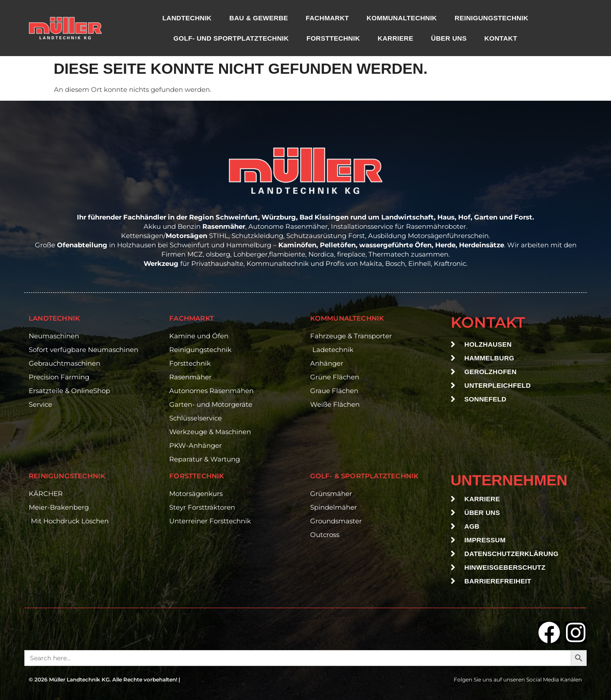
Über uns (449, 38)
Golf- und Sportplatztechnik (231, 38)
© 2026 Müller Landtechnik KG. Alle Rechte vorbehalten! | (104, 679)
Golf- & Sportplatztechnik (364, 476)
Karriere (396, 38)
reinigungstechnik (67, 476)
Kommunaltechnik (402, 18)
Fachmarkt (327, 18)
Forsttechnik (333, 38)
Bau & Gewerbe (259, 18)
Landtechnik (187, 18)
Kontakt (501, 38)
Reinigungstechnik (491, 18)
